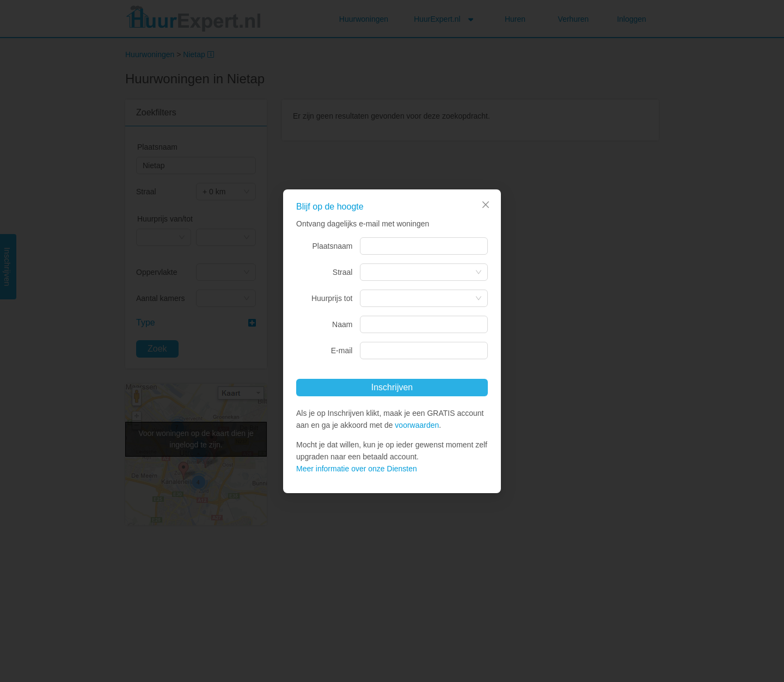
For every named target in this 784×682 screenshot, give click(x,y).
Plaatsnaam (333, 246)
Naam (342, 324)
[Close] (486, 205)
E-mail (342, 351)
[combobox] (424, 246)
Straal (343, 272)
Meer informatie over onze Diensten (357, 469)
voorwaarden (417, 425)
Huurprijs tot (332, 298)
